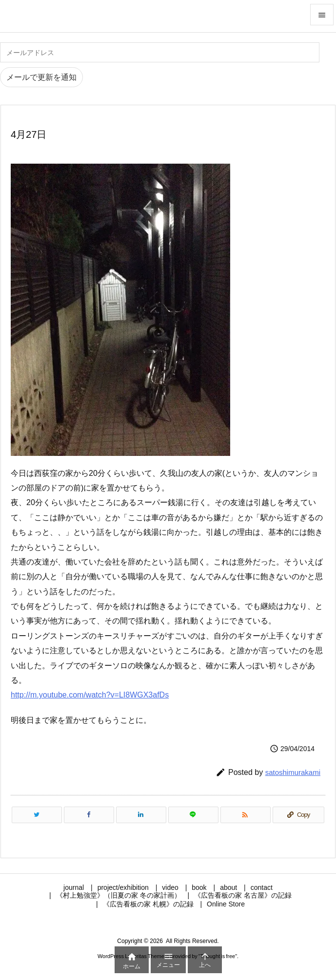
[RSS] (246, 815)
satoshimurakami (293, 772)
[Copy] (298, 815)
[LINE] (193, 815)
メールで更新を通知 (41, 77)
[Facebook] (89, 815)
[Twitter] (37, 815)
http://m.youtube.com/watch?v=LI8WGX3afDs (90, 695)
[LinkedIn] (141, 815)
